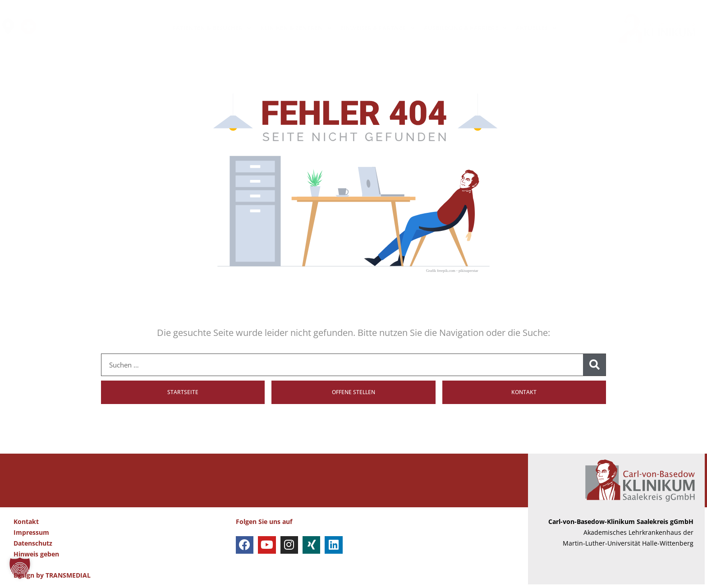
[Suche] (594, 365)
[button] (20, 568)
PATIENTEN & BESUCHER (212, 28)
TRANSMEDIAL (68, 579)
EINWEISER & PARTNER (378, 28)
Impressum (31, 536)
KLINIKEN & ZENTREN (296, 28)
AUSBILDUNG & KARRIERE (465, 28)
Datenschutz (33, 546)
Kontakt (26, 525)
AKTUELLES (536, 28)
